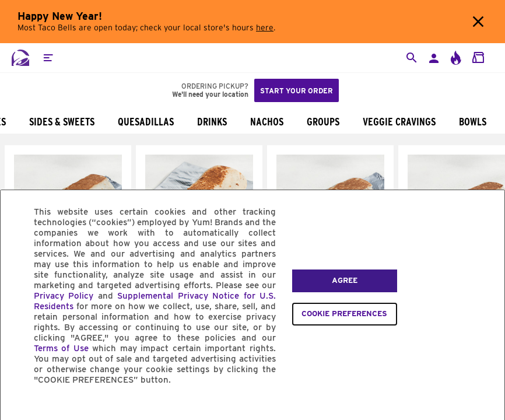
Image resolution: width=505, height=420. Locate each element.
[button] (48, 58)
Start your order (297, 91)
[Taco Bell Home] (20, 58)
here (265, 28)
